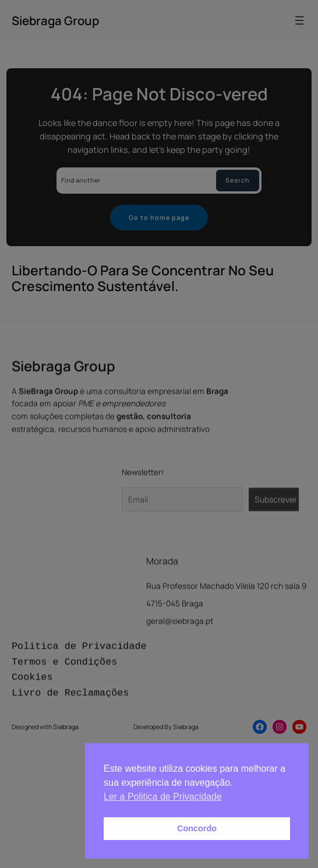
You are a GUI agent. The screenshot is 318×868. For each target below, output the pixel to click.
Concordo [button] (197, 828)
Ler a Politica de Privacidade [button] (163, 797)
